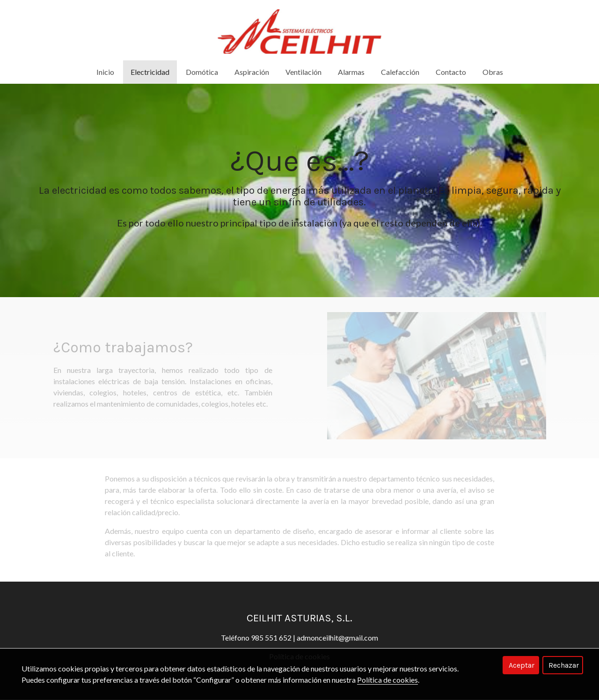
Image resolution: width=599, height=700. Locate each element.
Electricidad (150, 72)
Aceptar (522, 665)
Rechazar (564, 665)
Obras (493, 72)
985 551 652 (271, 638)
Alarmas (351, 72)
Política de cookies (387, 680)
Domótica (202, 72)
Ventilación (303, 72)
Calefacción (400, 72)
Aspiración (252, 72)
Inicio (105, 72)
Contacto (451, 72)
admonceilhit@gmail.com (337, 638)
